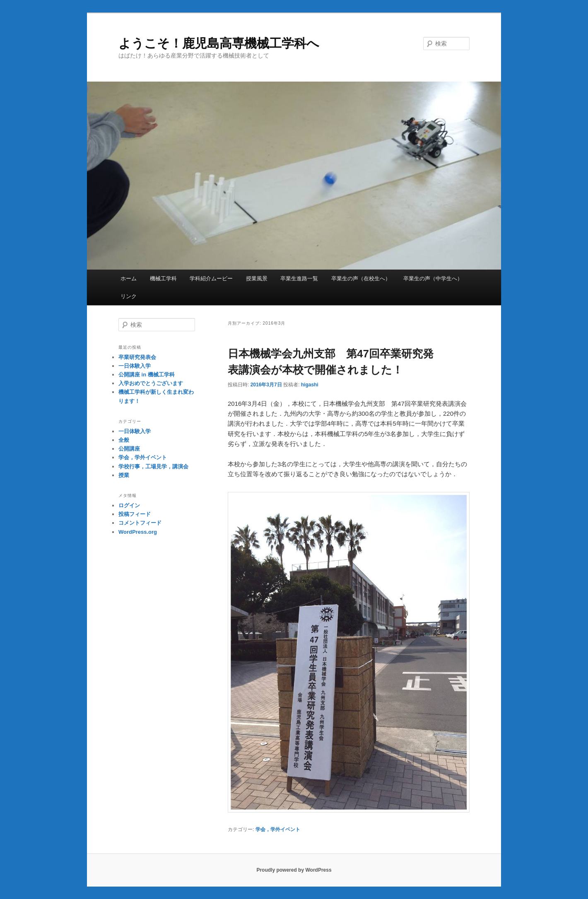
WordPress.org (138, 532)
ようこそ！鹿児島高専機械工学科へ (219, 43)
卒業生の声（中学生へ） (433, 278)
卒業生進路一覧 (299, 278)
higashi (310, 385)
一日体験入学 (135, 366)
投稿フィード (135, 514)
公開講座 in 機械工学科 (147, 375)
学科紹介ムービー (211, 278)
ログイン (129, 505)
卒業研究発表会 (137, 357)
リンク (129, 296)
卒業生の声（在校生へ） (361, 278)
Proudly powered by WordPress (294, 870)
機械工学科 (163, 278)
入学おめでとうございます (151, 383)
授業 (124, 475)
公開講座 (129, 449)
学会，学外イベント (278, 829)
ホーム (129, 278)
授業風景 (257, 278)
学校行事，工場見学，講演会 (153, 466)
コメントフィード (140, 523)
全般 (124, 440)
